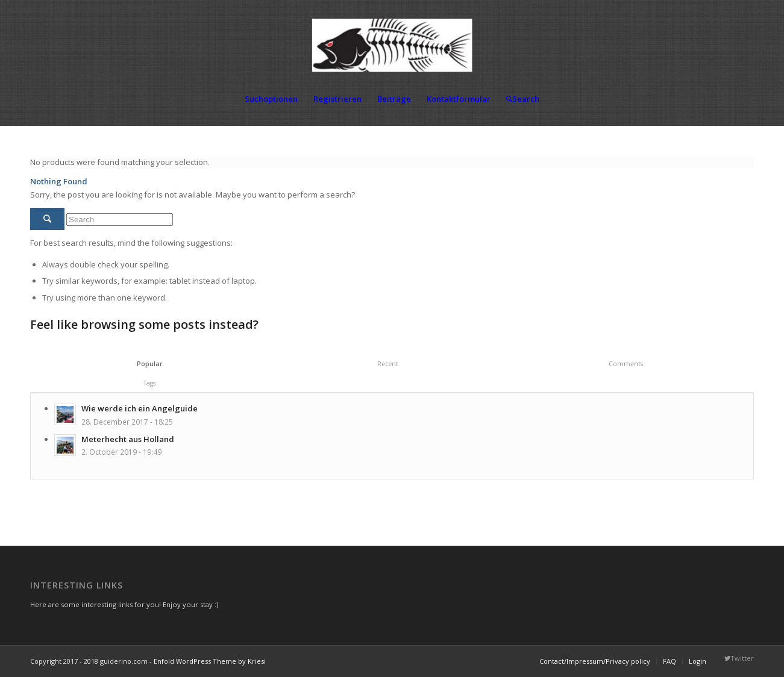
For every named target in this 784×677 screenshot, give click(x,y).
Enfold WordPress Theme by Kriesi (210, 661)
